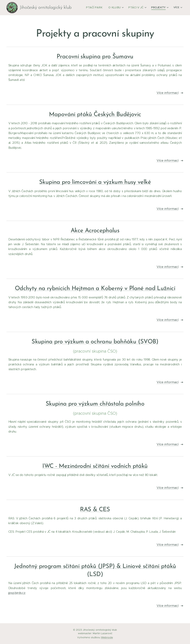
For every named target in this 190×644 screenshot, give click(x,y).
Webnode (107, 637)
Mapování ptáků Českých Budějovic (95, 115)
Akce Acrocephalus (95, 231)
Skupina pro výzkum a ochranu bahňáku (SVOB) (95, 342)
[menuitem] (99, 8)
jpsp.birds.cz (17, 593)
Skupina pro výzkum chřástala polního (95, 404)
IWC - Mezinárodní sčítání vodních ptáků (95, 466)
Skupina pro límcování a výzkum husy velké (95, 182)
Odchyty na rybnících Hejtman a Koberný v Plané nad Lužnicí (95, 289)
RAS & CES (95, 510)
